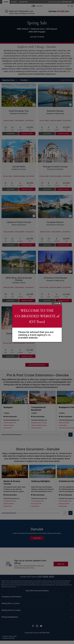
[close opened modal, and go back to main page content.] (57, 303)
